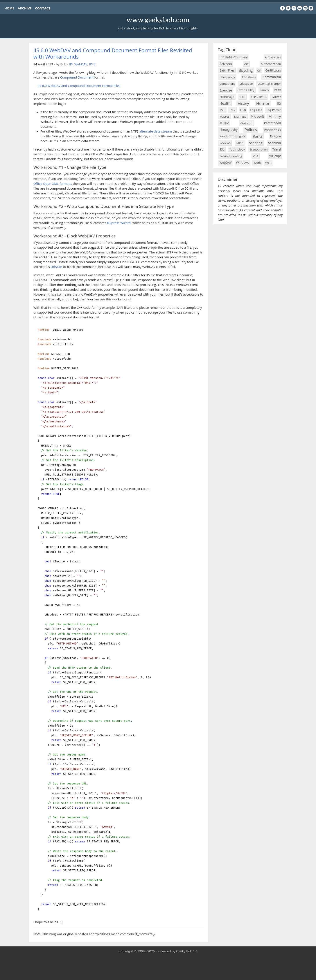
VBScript (275, 156)
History (243, 103)
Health (225, 103)
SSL (222, 149)
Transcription (259, 149)
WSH (268, 163)
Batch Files (227, 70)
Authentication (271, 64)
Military (275, 117)
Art (246, 64)
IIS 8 (243, 110)
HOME (9, 8)
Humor (263, 103)
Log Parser (274, 110)
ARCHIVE (25, 8)
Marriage (240, 117)
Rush (240, 143)
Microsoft (257, 116)
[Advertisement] (158, 967)
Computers (227, 84)
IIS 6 (92, 64)
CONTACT (43, 8)
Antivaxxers (273, 57)
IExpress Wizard (119, 223)
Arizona (226, 64)
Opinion (246, 123)
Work (257, 163)
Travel (277, 149)
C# (259, 70)
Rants (258, 136)
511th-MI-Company (234, 57)
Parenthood (272, 123)
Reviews (225, 143)
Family (264, 90)
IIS (71, 64)
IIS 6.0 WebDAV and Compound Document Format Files (79, 86)
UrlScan (57, 267)
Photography (228, 130)
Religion (275, 136)
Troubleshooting (231, 156)
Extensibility (246, 90)
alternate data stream (156, 131)
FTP (242, 97)
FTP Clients (259, 97)
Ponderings (272, 130)
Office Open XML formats (52, 183)
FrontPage (227, 97)
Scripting (256, 143)
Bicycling (246, 70)
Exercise (226, 90)
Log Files (256, 110)
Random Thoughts (232, 136)
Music (224, 123)
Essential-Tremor (269, 84)
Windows (242, 162)
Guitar (276, 97)
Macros (224, 117)
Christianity (227, 77)
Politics (251, 130)
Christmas (249, 77)
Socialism (275, 143)
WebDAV (81, 64)
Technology (237, 149)
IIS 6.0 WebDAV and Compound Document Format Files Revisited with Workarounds (113, 53)
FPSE (278, 90)
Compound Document (77, 77)
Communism (272, 77)
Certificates (273, 70)
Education (246, 84)
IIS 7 (233, 110)
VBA (256, 156)
